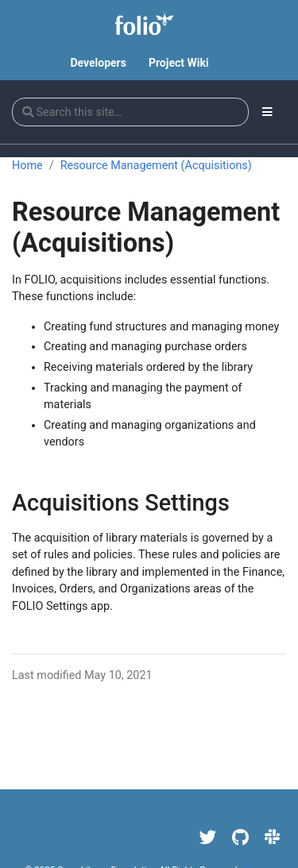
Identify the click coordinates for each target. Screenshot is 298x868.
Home (27, 166)
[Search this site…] (130, 112)
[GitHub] (240, 837)
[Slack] (272, 837)
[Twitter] (208, 837)
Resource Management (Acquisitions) (156, 166)
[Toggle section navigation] (267, 112)
